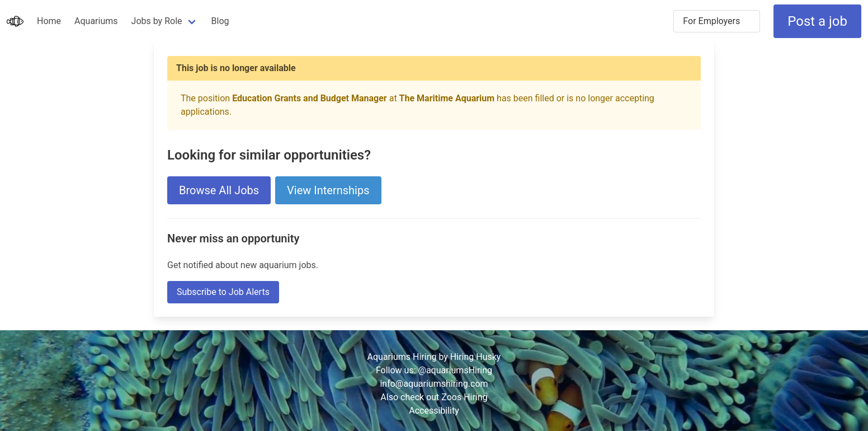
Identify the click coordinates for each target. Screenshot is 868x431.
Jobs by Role (157, 21)
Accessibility (434, 411)
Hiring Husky (476, 357)
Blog (220, 21)
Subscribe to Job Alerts (223, 292)
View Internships (328, 190)
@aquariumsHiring (456, 370)
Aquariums (96, 21)
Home (49, 21)
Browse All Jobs (219, 190)
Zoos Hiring (464, 397)
